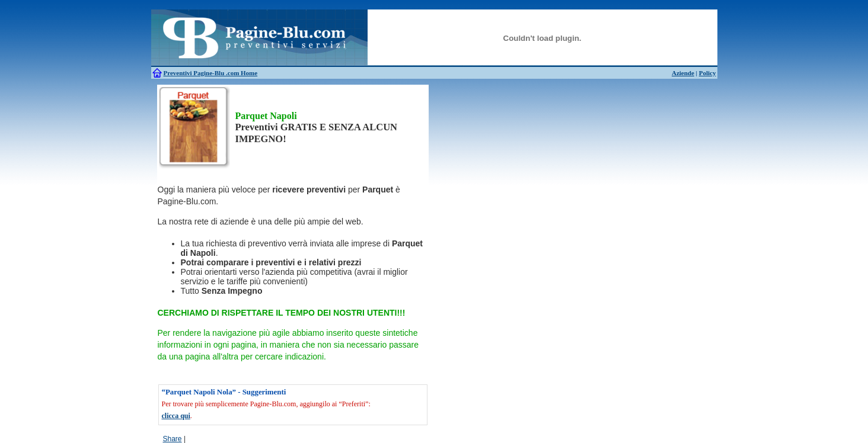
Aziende (683, 73)
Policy (708, 73)
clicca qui (176, 416)
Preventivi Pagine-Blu (195, 73)
